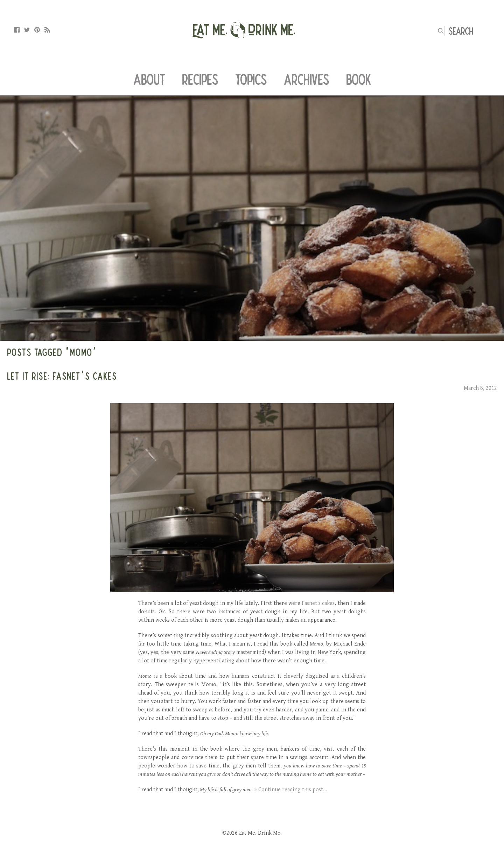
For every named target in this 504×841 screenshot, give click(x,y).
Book (359, 79)
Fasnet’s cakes (318, 603)
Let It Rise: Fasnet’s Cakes (62, 376)
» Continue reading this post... (291, 790)
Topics (251, 79)
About (149, 79)
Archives (307, 79)
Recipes (200, 79)
